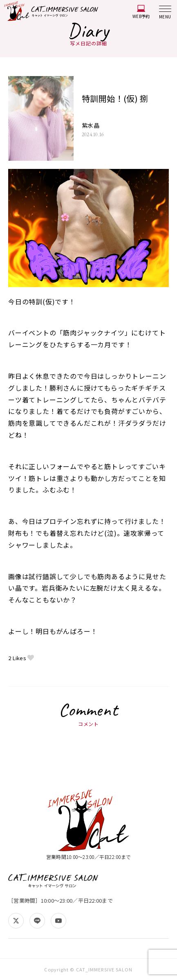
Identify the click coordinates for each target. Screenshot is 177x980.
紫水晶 (91, 126)
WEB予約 (141, 12)
